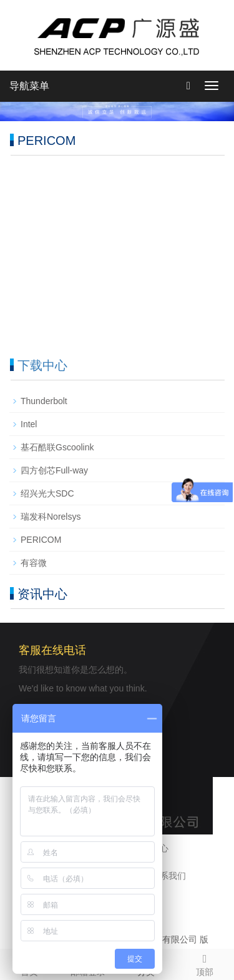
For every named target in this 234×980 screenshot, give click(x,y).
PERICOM (41, 540)
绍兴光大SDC (47, 493)
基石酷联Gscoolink (57, 447)
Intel (29, 424)
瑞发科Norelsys (51, 517)
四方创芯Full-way (54, 470)
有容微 (34, 563)
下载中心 (42, 365)
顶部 (205, 963)
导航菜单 (29, 86)
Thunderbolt (44, 401)
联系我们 (168, 876)
